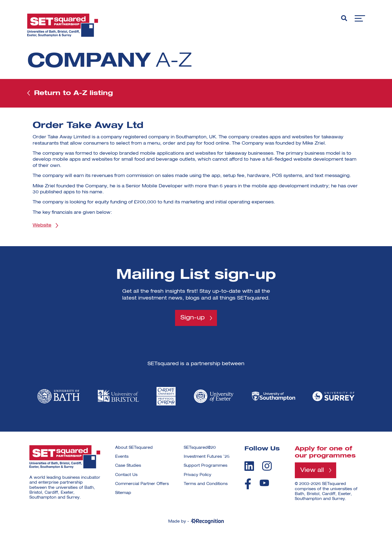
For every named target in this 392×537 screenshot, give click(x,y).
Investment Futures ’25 (207, 457)
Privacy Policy (197, 475)
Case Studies (128, 466)
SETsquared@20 (200, 448)
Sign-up (193, 318)
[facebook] (248, 484)
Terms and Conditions (206, 484)
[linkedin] (249, 466)
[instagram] (267, 466)
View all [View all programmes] (312, 470)
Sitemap (123, 493)
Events (122, 457)
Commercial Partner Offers (142, 484)
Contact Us (126, 475)
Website (42, 225)
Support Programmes (206, 466)
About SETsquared (134, 448)
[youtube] (264, 483)
